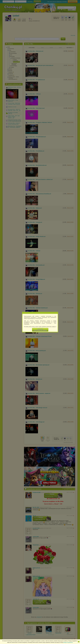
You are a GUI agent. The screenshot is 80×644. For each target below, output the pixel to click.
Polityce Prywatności (68, 642)
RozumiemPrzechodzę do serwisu (40, 330)
